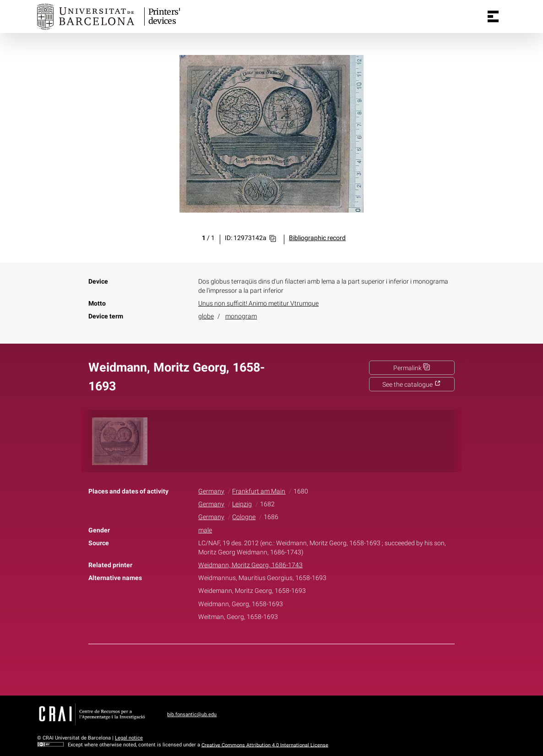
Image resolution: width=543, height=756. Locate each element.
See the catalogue (412, 385)
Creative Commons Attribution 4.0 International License (265, 745)
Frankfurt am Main (259, 491)
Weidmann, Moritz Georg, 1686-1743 (250, 565)
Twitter (266, 668)
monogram (241, 316)
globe (206, 316)
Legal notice (129, 738)
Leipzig (242, 504)
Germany (211, 491)
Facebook (246, 668)
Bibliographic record (317, 238)
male (205, 530)
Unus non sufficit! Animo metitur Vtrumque (258, 304)
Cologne (244, 517)
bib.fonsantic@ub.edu (192, 715)
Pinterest (288, 668)
